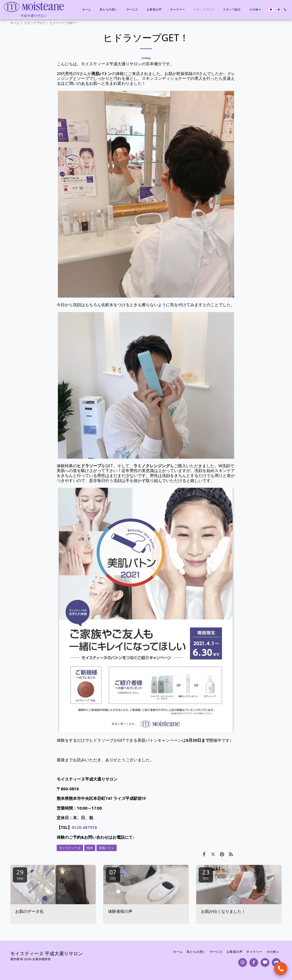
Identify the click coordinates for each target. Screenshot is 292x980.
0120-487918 (84, 827)
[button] (278, 10)
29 (20, 874)
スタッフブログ (35, 23)
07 (113, 874)
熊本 (90, 848)
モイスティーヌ (70, 848)
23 (206, 874)
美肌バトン (107, 848)
